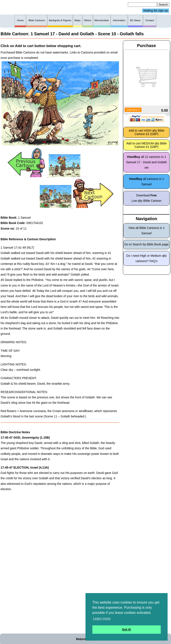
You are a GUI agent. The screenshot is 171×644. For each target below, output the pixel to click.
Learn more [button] (102, 618)
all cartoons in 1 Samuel (146, 182)
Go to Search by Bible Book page (147, 244)
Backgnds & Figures (60, 20)
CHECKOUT (133, 110)
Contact (150, 20)
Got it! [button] (127, 629)
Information (119, 20)
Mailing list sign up (156, 11)
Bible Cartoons (37, 20)
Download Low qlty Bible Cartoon (146, 198)
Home (20, 20)
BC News (135, 20)
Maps (77, 20)
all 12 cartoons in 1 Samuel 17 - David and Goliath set (147, 162)
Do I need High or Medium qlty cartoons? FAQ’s (147, 258)
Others (88, 20)
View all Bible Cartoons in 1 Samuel (146, 231)
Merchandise (102, 20)
